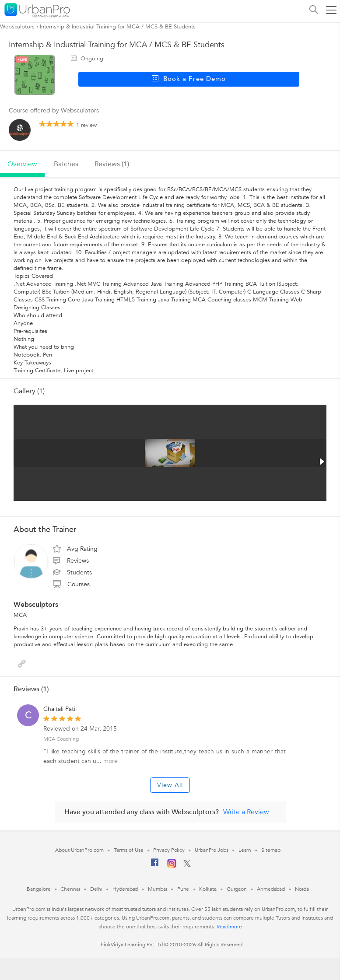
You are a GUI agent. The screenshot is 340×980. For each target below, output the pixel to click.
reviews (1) (112, 164)
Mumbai (157, 889)
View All (170, 785)
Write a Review (246, 812)
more (110, 761)
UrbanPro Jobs (212, 850)
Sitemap (271, 850)
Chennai (70, 889)
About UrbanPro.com (79, 850)
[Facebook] (155, 866)
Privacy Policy (169, 850)
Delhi (96, 889)
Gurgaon (237, 889)
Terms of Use (129, 850)
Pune (183, 889)
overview (22, 164)
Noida (302, 889)
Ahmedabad (271, 889)
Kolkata (208, 889)
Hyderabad (125, 889)
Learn (245, 850)
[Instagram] (172, 866)
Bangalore (39, 889)
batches (66, 164)
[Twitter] (187, 865)
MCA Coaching (61, 739)
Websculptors (17, 27)
